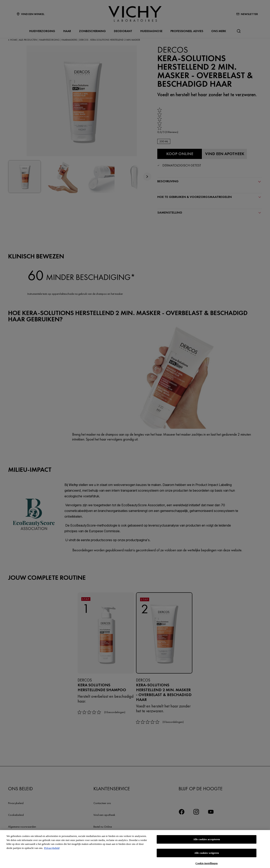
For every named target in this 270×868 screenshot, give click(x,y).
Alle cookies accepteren (207, 842)
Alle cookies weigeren (207, 856)
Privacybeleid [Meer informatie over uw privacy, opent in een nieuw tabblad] (52, 851)
